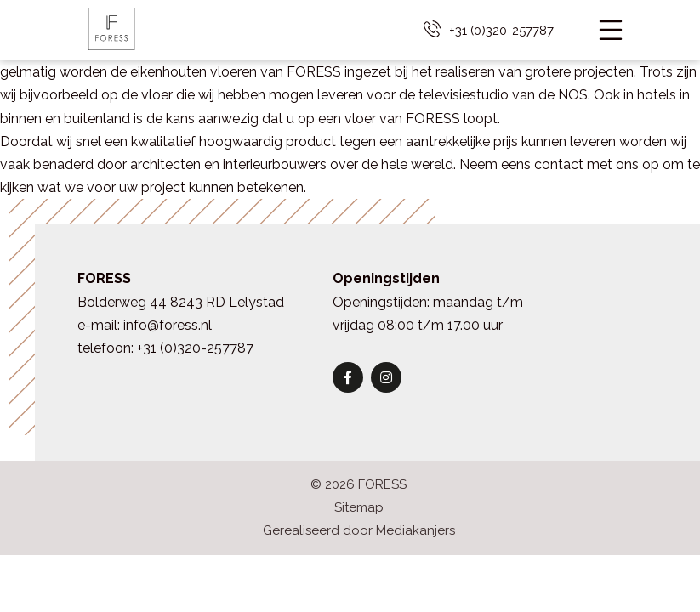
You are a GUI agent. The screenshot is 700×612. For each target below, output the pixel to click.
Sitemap (359, 507)
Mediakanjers (415, 530)
